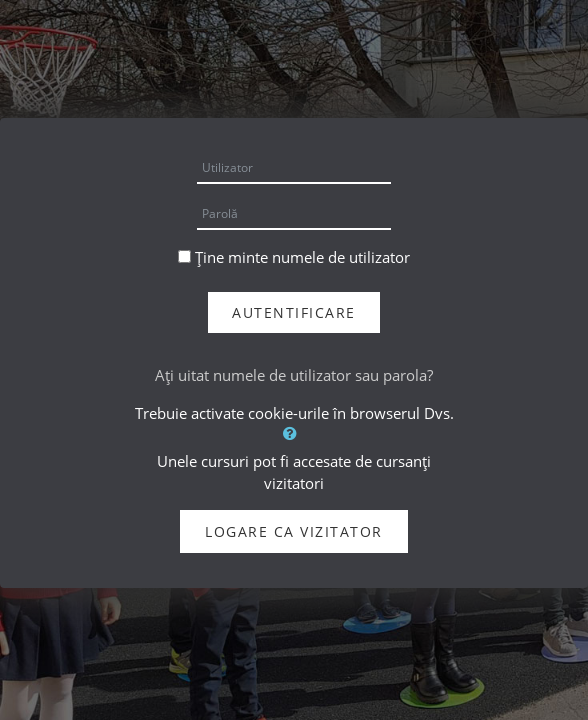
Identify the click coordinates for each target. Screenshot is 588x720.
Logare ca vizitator (294, 531)
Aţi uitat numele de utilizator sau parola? (294, 375)
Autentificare (294, 312)
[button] (294, 433)
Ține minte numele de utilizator (302, 257)
